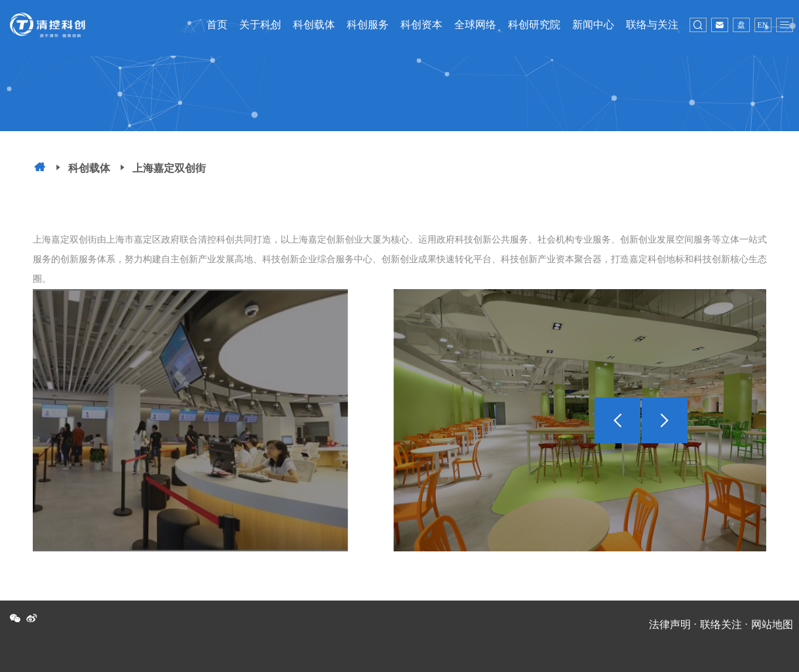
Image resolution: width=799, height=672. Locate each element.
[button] (665, 420)
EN (763, 25)
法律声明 (670, 624)
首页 (217, 25)
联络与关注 (652, 25)
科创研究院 (534, 25)
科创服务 (368, 25)
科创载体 (314, 25)
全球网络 (475, 25)
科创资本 (421, 25)
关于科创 (260, 25)
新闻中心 (593, 25)
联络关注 (721, 624)
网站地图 (772, 624)
